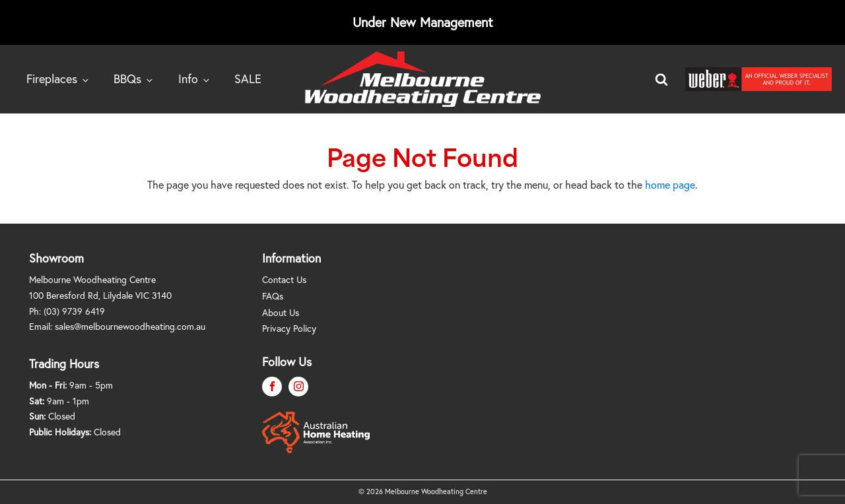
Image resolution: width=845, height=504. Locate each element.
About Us (281, 312)
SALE (248, 79)
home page (670, 184)
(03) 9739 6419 (74, 311)
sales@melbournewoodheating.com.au (130, 326)
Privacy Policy (289, 328)
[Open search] (661, 79)
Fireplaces (52, 79)
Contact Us (284, 279)
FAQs (273, 296)
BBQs (127, 79)
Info (188, 79)
